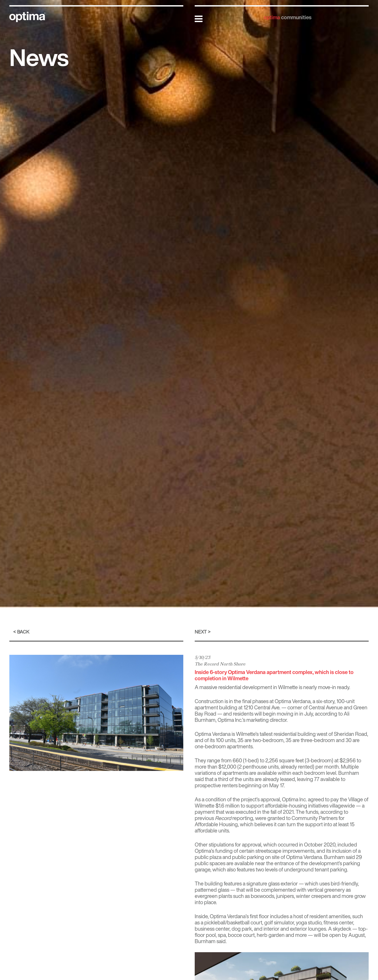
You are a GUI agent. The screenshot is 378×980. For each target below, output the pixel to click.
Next (201, 632)
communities (296, 17)
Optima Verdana (213, 734)
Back (23, 632)
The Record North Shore (220, 664)
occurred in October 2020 (307, 845)
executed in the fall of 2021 (265, 812)
